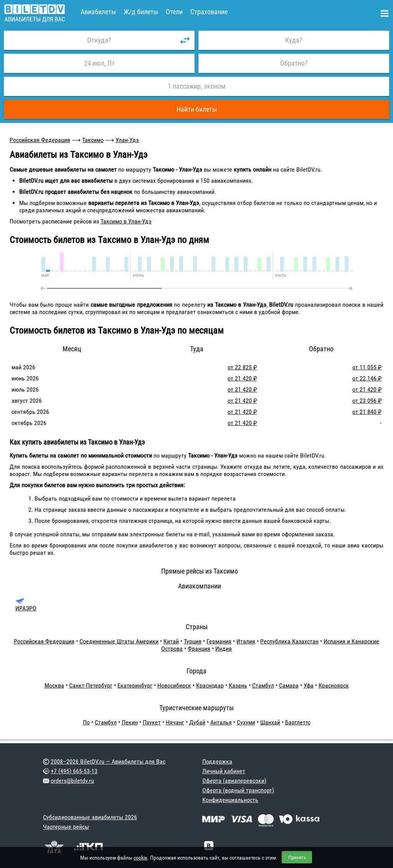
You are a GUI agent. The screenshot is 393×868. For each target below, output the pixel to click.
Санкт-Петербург (91, 685)
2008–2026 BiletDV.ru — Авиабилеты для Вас (108, 761)
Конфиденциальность (230, 800)
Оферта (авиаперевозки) (234, 781)
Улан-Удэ (127, 140)
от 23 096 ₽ (367, 401)
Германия (219, 641)
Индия (224, 649)
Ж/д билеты (141, 12)
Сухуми (246, 722)
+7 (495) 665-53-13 (74, 771)
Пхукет (152, 722)
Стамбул (263, 685)
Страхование (209, 12)
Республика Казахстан (289, 641)
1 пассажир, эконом (197, 86)
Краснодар (210, 685)
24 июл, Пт (99, 63)
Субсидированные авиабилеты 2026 (90, 817)
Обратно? (294, 63)
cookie (140, 858)
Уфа (309, 685)
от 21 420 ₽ (242, 378)
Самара (289, 685)
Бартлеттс (298, 722)
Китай (171, 641)
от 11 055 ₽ (367, 367)
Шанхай (270, 722)
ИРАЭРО (26, 608)
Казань (238, 685)
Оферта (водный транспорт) (238, 790)
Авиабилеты (98, 12)
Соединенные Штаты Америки (119, 641)
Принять (297, 857)
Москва (54, 685)
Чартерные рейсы (66, 827)
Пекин (130, 722)
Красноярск (334, 685)
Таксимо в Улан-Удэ (126, 221)
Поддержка (217, 761)
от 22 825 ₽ (242, 367)
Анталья (221, 722)
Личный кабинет (224, 771)
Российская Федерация (40, 140)
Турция (193, 641)
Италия (246, 641)
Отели (174, 12)
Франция (199, 649)
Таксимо (93, 140)
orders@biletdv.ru (72, 781)
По (86, 722)
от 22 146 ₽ (367, 378)
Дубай (197, 722)
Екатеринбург (135, 685)
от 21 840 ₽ (367, 412)
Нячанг (175, 722)
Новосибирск (174, 685)
